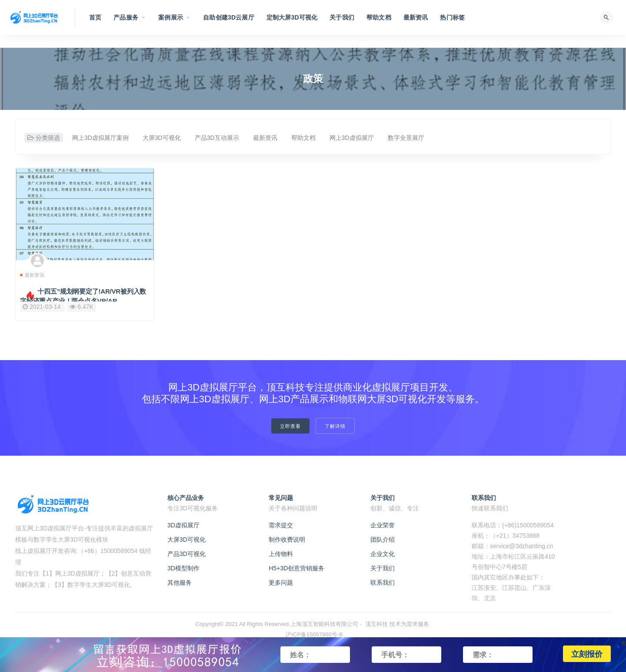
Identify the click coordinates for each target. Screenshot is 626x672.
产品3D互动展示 (217, 138)
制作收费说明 (287, 540)
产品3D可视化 (186, 554)
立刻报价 (587, 654)
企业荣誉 (383, 525)
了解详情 (335, 426)
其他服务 (180, 583)
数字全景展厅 (406, 138)
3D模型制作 (183, 568)
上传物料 (281, 554)
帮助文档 (303, 138)
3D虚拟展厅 (183, 525)
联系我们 (383, 583)
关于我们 (383, 568)
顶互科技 (376, 624)
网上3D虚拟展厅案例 (100, 138)
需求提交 (281, 525)
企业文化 (383, 554)
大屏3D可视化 (162, 138)
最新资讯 (265, 138)
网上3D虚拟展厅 (352, 138)
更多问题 (281, 583)
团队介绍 (383, 540)
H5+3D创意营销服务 (296, 568)
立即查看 (290, 426)
